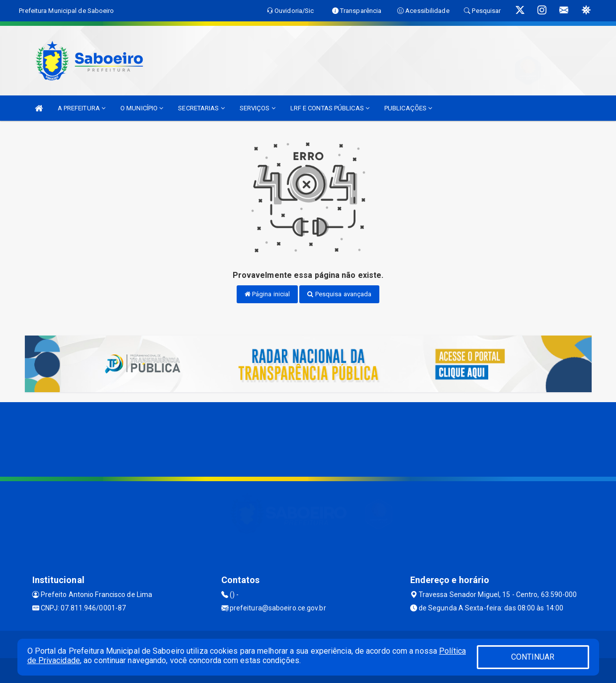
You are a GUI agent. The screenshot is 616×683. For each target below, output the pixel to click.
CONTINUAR (533, 657)
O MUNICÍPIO (142, 108)
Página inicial (267, 294)
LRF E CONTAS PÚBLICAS (330, 108)
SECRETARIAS (201, 108)
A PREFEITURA (82, 108)
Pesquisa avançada (339, 294)
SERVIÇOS (258, 108)
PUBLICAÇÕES (408, 108)
